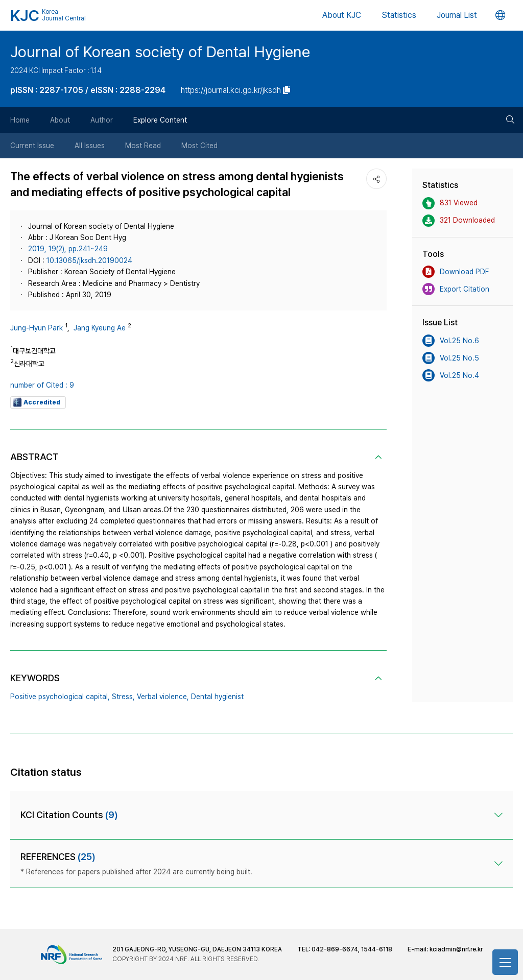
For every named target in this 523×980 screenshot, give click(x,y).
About (60, 120)
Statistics (399, 15)
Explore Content (160, 120)
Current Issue (32, 146)
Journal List (457, 15)
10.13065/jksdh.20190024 (89, 260)
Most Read (143, 146)
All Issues (90, 146)
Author (102, 120)
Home (20, 120)
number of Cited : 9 (42, 385)
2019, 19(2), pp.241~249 (68, 249)
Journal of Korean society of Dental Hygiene (160, 52)
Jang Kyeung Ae (100, 328)
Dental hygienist (217, 697)
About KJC (342, 15)
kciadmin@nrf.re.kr (456, 949)
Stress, (123, 697)
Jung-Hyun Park (37, 328)
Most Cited (199, 146)
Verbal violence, (163, 697)
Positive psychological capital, (60, 697)
